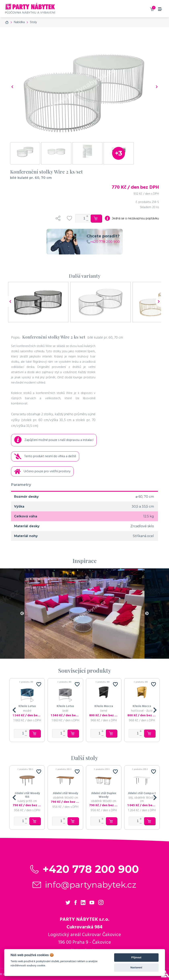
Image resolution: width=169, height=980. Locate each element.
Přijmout (136, 957)
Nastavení (136, 967)
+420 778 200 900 (103, 242)
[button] (14, 710)
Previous (22, 614)
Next (147, 614)
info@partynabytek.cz (91, 885)
